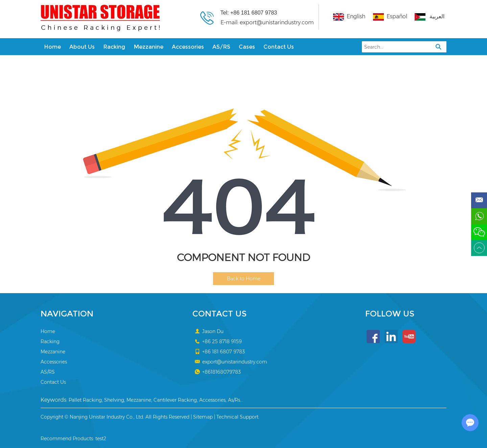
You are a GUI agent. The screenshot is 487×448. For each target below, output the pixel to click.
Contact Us (279, 47)
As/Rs (234, 400)
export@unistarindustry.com (277, 22)
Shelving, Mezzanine (128, 400)
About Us (82, 47)
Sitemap (203, 417)
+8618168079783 (222, 372)
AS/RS (221, 47)
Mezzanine (148, 47)
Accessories (188, 47)
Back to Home (244, 279)
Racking (114, 47)
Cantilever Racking (175, 400)
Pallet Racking (85, 400)
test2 (101, 439)
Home (52, 47)
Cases (247, 47)
